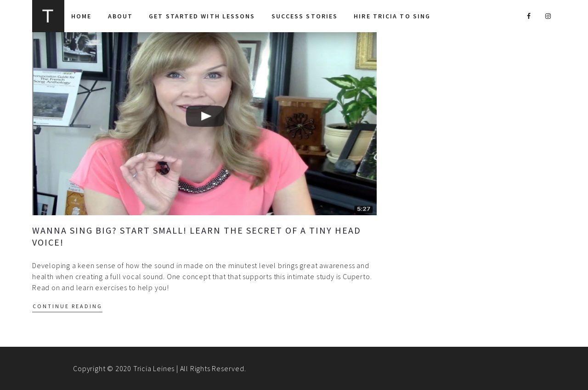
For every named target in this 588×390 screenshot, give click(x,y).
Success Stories (305, 16)
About (121, 16)
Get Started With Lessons (202, 16)
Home (81, 16)
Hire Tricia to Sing (392, 16)
